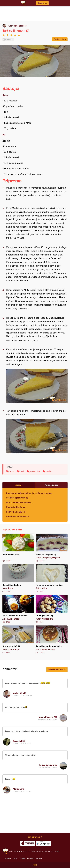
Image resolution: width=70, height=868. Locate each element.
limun (12, 471)
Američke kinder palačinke (52, 640)
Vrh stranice (34, 837)
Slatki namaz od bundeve (18, 609)
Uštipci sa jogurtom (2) (17, 498)
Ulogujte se (42, 3)
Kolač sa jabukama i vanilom (52, 578)
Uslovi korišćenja (37, 851)
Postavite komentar (57, 670)
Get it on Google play (44, 843)
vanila (49, 471)
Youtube (22, 858)
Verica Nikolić (20, 26)
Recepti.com (5, 851)
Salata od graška (18, 548)
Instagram (30, 858)
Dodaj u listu (60, 39)
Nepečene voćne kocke (18, 516)
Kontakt (56, 851)
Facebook (8, 858)
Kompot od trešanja (16, 507)
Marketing (48, 851)
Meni (35, 865)
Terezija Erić (19, 741)
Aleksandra (18, 789)
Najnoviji (19, 485)
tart (22, 471)
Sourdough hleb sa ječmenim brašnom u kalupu (29, 493)
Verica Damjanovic (48, 765)
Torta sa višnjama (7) (52, 548)
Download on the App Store (28, 843)
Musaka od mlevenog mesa (19, 502)
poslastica (35, 471)
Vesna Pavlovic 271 (48, 717)
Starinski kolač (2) (18, 640)
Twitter (15, 858)
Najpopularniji (51, 485)
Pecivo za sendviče (16, 512)
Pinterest (39, 858)
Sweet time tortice (18, 578)
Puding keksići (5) (52, 609)
